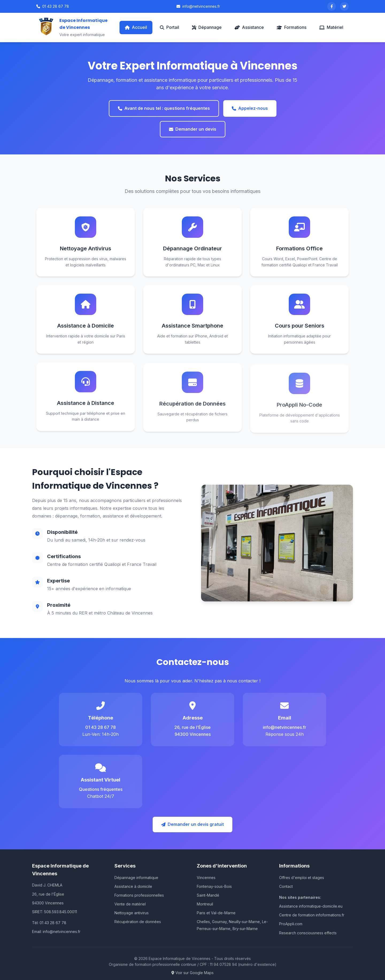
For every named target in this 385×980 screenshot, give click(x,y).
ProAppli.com (291, 924)
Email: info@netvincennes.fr (56, 932)
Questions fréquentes (101, 789)
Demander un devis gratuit (192, 824)
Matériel (331, 27)
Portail (170, 27)
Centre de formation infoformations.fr (312, 915)
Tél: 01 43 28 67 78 (49, 923)
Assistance (249, 27)
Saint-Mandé (208, 895)
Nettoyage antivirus (132, 913)
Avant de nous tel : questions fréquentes (164, 108)
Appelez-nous (250, 108)
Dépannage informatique (136, 878)
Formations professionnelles (139, 895)
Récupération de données (138, 922)
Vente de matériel (130, 904)
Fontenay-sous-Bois (214, 886)
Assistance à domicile (133, 886)
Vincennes (206, 878)
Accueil (136, 27)
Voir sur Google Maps (192, 973)
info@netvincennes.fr (198, 6)
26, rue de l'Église (48, 894)
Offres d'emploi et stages (302, 878)
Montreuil (205, 904)
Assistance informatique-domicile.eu (311, 906)
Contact (286, 886)
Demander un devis (193, 129)
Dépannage (207, 27)
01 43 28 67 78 (53, 6)
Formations (292, 27)
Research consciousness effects (308, 933)
